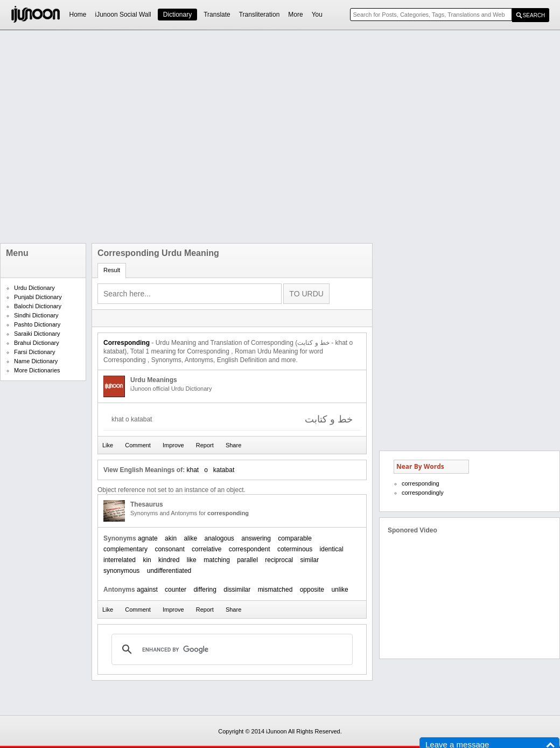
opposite (312, 590)
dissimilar (237, 590)
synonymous (121, 571)
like (192, 560)
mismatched (275, 590)
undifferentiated (169, 571)
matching (217, 560)
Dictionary (177, 15)
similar (310, 560)
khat (192, 470)
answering (256, 538)
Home (78, 15)
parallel (247, 560)
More (295, 15)
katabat (224, 470)
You (317, 15)
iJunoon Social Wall (123, 15)
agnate (148, 538)
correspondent (250, 549)
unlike (339, 590)
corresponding (421, 483)
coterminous (295, 549)
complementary (125, 549)
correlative (206, 549)
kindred (169, 560)
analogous (219, 538)
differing (205, 590)
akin (171, 538)
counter (176, 590)
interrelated (120, 560)
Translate (217, 15)
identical (332, 549)
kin (147, 560)
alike (190, 538)
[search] (230, 649)
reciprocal (279, 560)
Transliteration (260, 15)
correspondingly (423, 493)
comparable (295, 538)
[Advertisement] (120, 137)
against (147, 590)
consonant (169, 549)
